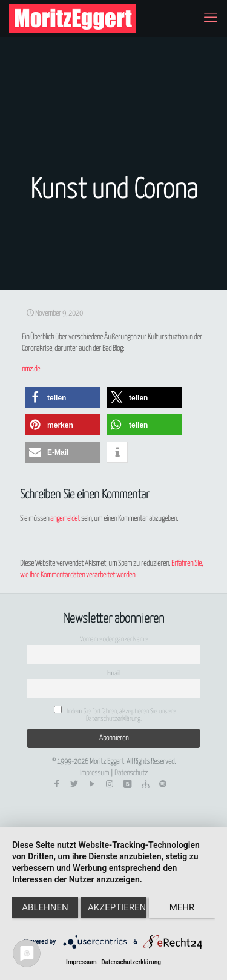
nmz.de (31, 369)
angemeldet (65, 519)
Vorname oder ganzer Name (114, 639)
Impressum (94, 773)
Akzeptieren (117, 907)
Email (113, 673)
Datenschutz (131, 773)
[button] (63, 398)
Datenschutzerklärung (131, 962)
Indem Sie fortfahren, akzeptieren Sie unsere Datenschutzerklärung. (115, 714)
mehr (182, 907)
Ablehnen (45, 907)
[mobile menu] (211, 18)
